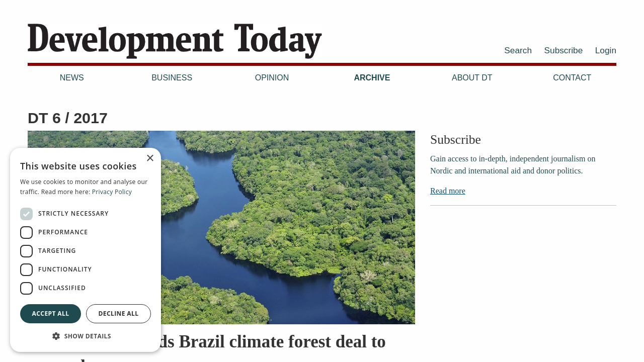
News (72, 78)
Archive (372, 78)
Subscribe (564, 50)
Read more (448, 191)
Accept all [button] (51, 313)
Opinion (272, 78)
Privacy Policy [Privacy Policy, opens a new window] (112, 192)
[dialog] (86, 250)
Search (518, 50)
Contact (572, 78)
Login (606, 50)
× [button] (150, 159)
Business (172, 78)
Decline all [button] (119, 313)
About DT (472, 78)
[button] (86, 336)
